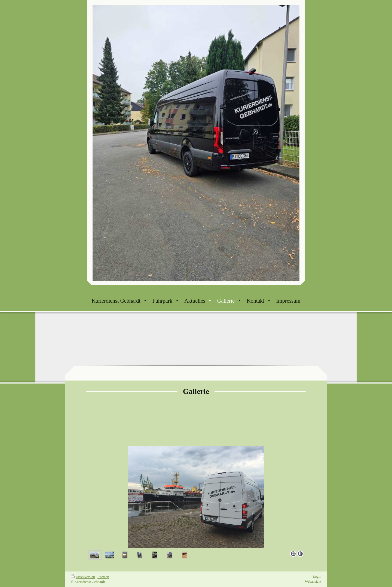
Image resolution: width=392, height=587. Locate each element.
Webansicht (313, 581)
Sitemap (103, 577)
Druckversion (83, 577)
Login (317, 577)
